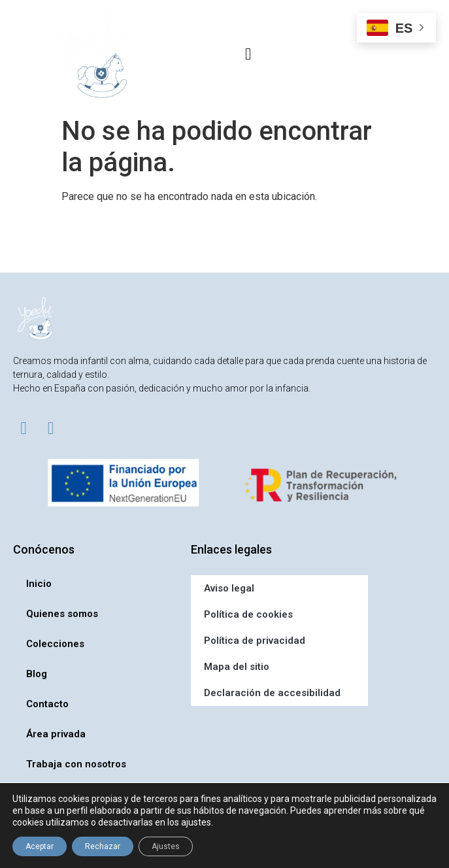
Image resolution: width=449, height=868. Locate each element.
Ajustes (166, 846)
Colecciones (55, 644)
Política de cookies (248, 614)
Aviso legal (229, 588)
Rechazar (103, 846)
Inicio (39, 584)
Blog (37, 674)
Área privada (56, 734)
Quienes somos (62, 614)
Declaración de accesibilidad (272, 693)
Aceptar (40, 846)
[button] (248, 54)
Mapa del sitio (237, 667)
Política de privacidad (255, 641)
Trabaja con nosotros (76, 764)
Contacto (47, 704)
